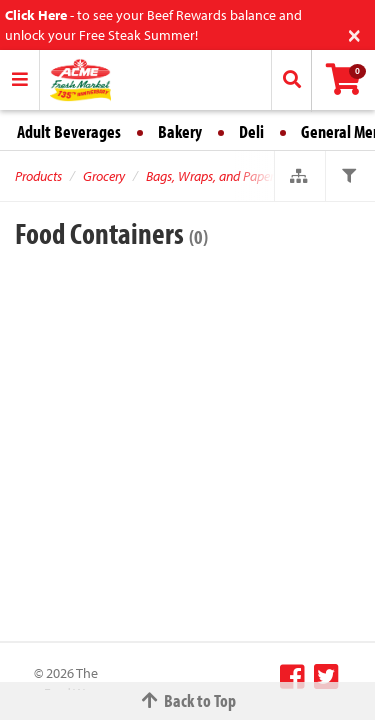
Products (38, 176)
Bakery (180, 131)
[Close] (354, 33)
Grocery (104, 176)
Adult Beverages (69, 131)
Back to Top (188, 700)
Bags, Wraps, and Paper (210, 176)
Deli (251, 131)
